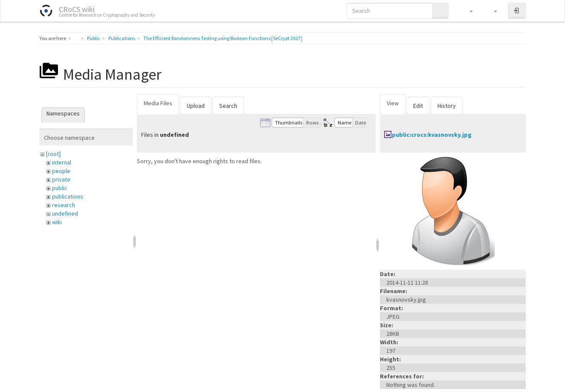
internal (62, 162)
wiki (57, 222)
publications (68, 196)
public (60, 188)
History (447, 106)
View (393, 103)
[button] (467, 11)
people (61, 171)
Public (94, 38)
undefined (65, 213)
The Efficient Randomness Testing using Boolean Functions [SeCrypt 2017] (223, 38)
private (61, 179)
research (64, 205)
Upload (196, 106)
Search (228, 106)
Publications (122, 38)
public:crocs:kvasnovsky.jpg (432, 135)
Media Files (158, 103)
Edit (418, 106)
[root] (53, 154)
